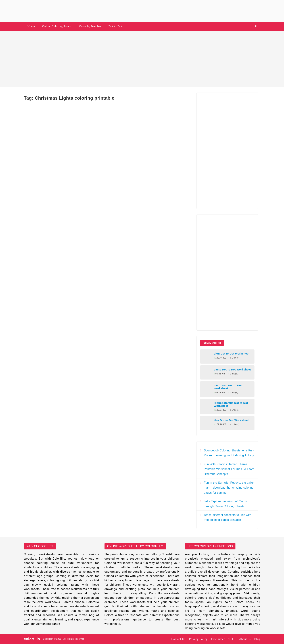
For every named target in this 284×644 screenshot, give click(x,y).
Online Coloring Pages (57, 26)
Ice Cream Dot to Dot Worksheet (228, 387)
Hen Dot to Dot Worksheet (231, 420)
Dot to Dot (115, 26)
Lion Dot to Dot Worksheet (232, 354)
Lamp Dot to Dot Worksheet (232, 370)
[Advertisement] (142, 59)
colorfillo (32, 639)
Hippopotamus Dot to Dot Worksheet (231, 404)
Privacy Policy (198, 639)
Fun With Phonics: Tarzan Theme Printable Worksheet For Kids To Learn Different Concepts (229, 469)
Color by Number (90, 26)
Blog (257, 639)
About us (245, 639)
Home (31, 26)
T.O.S (232, 639)
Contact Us (178, 639)
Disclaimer (218, 639)
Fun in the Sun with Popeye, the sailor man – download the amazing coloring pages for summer (229, 488)
